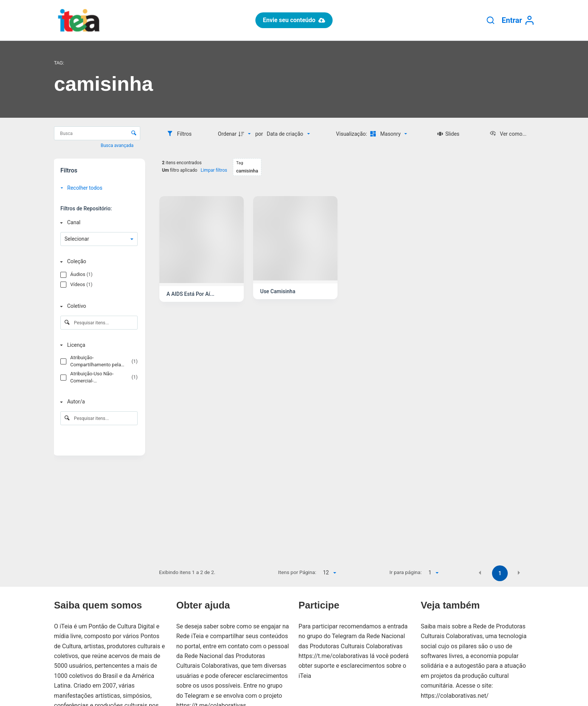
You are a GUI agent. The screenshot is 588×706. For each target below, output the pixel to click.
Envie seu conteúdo (294, 20)
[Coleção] (97, 262)
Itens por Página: (297, 572)
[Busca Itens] (97, 133)
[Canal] (97, 223)
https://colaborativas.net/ (455, 696)
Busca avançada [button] (118, 145)
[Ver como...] (508, 134)
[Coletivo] (97, 307)
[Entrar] (518, 20)
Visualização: (352, 134)
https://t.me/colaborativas (333, 656)
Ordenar (227, 134)
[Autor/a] (97, 402)
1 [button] (500, 573)
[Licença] (97, 345)
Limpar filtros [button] (214, 170)
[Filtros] (179, 134)
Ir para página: (406, 572)
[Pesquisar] (490, 20)
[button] (480, 573)
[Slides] (448, 134)
